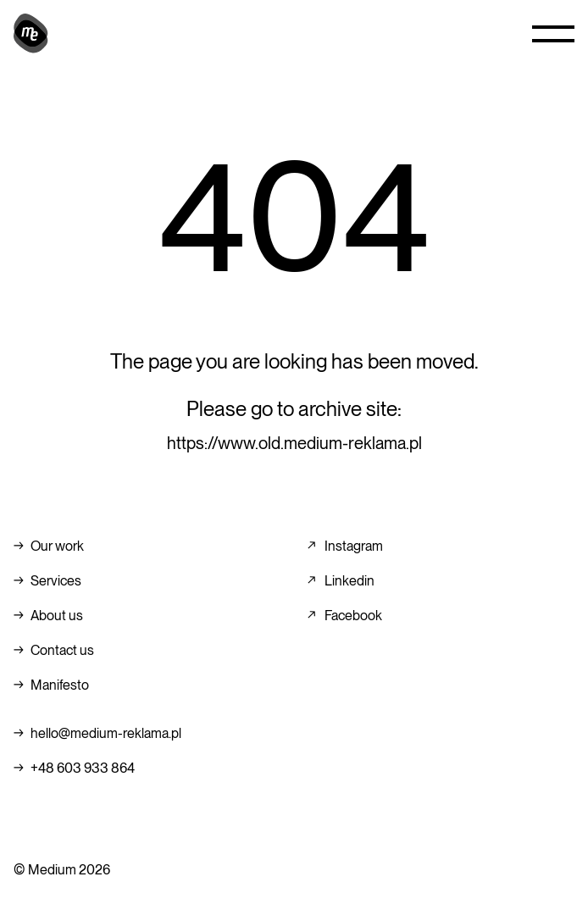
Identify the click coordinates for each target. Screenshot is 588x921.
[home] (31, 34)
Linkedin (349, 581)
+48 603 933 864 (83, 768)
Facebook (353, 616)
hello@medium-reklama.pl (106, 733)
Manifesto (60, 685)
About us (57, 616)
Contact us (62, 650)
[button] (553, 34)
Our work (57, 546)
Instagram (354, 546)
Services (56, 581)
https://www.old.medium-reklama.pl (294, 443)
